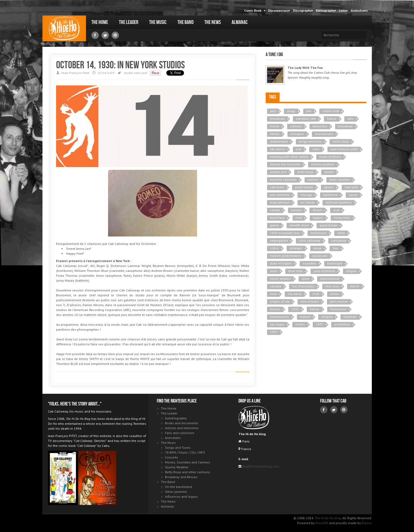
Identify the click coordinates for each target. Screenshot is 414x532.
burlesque (335, 263)
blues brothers (330, 157)
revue (318, 248)
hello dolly (341, 141)
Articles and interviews (182, 428)
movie (275, 126)
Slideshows (359, 10)
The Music (158, 22)
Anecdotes (173, 438)
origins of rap (280, 301)
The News (213, 22)
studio (128, 73)
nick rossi (332, 286)
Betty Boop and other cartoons (188, 472)
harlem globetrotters (286, 256)
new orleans (310, 301)
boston (275, 309)
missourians (324, 134)
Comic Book (253, 10)
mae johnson (280, 202)
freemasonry (280, 317)
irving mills (342, 218)
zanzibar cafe (306, 119)
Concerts (171, 457)
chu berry (295, 294)
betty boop (305, 172)
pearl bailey (304, 187)
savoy (353, 195)
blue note (295, 271)
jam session (339, 301)
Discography (302, 10)
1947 (320, 324)
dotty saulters (340, 179)
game (274, 225)
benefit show (299, 225)
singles (351, 271)
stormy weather (323, 164)
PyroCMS (322, 523)
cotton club (331, 111)
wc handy (308, 202)
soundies (309, 263)
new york (141, 73)
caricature (339, 240)
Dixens (367, 523)
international (330, 279)
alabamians (279, 141)
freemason (338, 309)
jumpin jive (278, 172)
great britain (329, 225)
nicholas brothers (339, 202)
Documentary (278, 10)
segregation (279, 240)
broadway (345, 126)
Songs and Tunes (178, 448)
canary (275, 210)
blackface (277, 218)
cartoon (296, 126)
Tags (273, 97)
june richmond (324, 271)
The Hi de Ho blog (64, 28)
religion (327, 317)
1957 (274, 332)
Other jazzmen (176, 492)
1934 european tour (285, 233)
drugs (291, 111)
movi (274, 271)
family (275, 134)
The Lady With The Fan (305, 68)
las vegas (277, 324)
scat (336, 210)
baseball (350, 317)
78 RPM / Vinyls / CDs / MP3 (185, 452)
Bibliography (325, 10)
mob (316, 294)
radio (341, 233)
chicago (306, 195)
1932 (295, 309)
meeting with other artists (289, 157)
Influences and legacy (181, 496)
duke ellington (281, 263)
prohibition (342, 324)
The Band (185, 22)
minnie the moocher (285, 164)
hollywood (318, 233)
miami (300, 324)
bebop (315, 309)
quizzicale (320, 256)
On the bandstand (178, 487)
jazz (273, 111)
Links (343, 10)
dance (355, 286)
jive (309, 111)
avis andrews (280, 195)
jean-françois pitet (344, 149)
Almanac (240, 22)
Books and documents (182, 423)
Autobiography (176, 418)
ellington (297, 134)
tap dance (277, 149)
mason (305, 317)
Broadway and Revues (181, 477)
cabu (316, 149)
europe (296, 210)
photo (335, 294)
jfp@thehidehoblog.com (260, 466)
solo (351, 119)
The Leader (129, 22)
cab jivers (277, 187)
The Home (100, 22)
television (320, 126)
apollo (329, 187)
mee (273, 294)
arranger (296, 248)
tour (336, 248)
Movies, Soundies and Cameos (188, 462)
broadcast (277, 119)
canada (276, 286)
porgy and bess (310, 141)
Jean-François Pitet (75, 73)
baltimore (330, 195)
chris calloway (310, 240)
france (332, 119)
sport (305, 279)
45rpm (317, 210)
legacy (318, 218)
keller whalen (280, 279)
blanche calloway (283, 179)
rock (299, 218)
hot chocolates (303, 286)
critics (274, 248)
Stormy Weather (177, 467)
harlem (313, 179)
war (299, 149)
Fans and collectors (180, 433)
